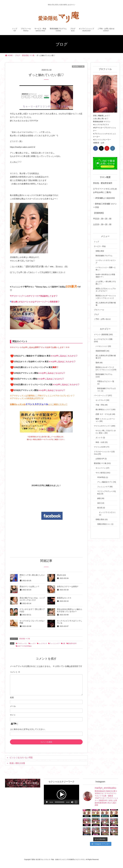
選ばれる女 (61, 575)
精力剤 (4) (101, 508)
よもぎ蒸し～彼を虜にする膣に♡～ (106, 283)
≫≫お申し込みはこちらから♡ (64, 356)
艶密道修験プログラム (104, 256)
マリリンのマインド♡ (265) (105, 426)
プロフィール (99, 310)
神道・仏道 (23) (102, 442)
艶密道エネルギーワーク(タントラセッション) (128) (106, 368)
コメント (15, 672)
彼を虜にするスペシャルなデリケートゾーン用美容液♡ (35, 302)
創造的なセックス (64, 598)
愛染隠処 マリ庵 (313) (102, 463)
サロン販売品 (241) (103, 473)
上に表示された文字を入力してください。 (28, 729)
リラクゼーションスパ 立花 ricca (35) (104, 453)
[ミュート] (72, 802)
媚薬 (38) (101, 498)
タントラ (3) (100, 438)
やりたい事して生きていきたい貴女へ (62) (106, 432)
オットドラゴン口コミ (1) (107, 514)
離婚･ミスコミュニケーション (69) (105, 420)
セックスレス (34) (102, 400)
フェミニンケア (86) (105, 487)
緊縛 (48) (99, 363)
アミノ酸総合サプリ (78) (107, 482)
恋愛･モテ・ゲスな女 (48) (105, 414)
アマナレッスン (22, 643)
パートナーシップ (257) (103, 395)
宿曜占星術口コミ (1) (105, 524)
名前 (12, 697)
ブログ (96, 314)
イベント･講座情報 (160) (103, 334)
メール (13, 706)
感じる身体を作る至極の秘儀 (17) (106, 357)
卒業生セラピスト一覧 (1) (106, 383)
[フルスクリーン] (76, 802)
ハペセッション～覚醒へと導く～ (106, 269)
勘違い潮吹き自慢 (17, 763)
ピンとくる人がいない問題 (21, 758)
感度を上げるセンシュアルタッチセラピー (106, 290)
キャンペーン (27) (102, 468)
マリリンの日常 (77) (102, 447)
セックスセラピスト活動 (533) (103, 340)
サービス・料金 (100, 246)
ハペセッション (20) (103, 346)
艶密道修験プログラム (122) (104, 376)
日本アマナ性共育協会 (24, 646)
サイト (13, 715)
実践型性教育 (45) (102, 351)
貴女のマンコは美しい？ (29, 587)
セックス (33, 643)
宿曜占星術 (100, 251)
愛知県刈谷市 (72, 643)
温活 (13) (101, 503)
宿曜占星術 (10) (102, 519)
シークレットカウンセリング (106, 262)
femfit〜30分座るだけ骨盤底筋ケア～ (105, 276)
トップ (96, 242)
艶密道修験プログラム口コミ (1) (107, 390)
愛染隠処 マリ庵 (78, 67)
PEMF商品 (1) (103, 477)
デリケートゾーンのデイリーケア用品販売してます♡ (34, 296)
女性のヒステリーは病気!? (68, 587)
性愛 (64, 643)
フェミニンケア (55, 643)
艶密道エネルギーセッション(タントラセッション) (106, 297)
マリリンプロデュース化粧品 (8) (107, 492)
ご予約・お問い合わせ (102, 319)
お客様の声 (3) (101, 459)
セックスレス (43, 643)
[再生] (47, 802)
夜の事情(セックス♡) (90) (105, 409)
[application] (61, 795)
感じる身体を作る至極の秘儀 (106, 304)
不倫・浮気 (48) (102, 405)
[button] (61, 795)
